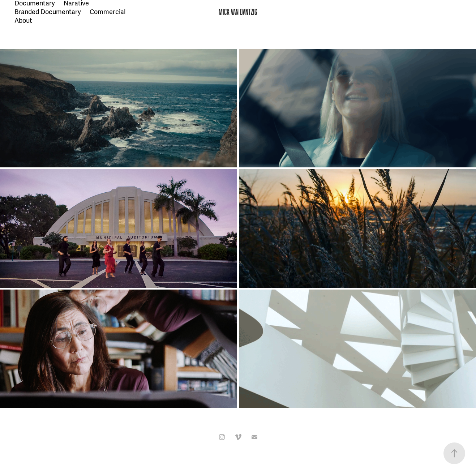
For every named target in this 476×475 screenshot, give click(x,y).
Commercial (108, 12)
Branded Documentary (48, 12)
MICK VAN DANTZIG (238, 12)
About (23, 21)
